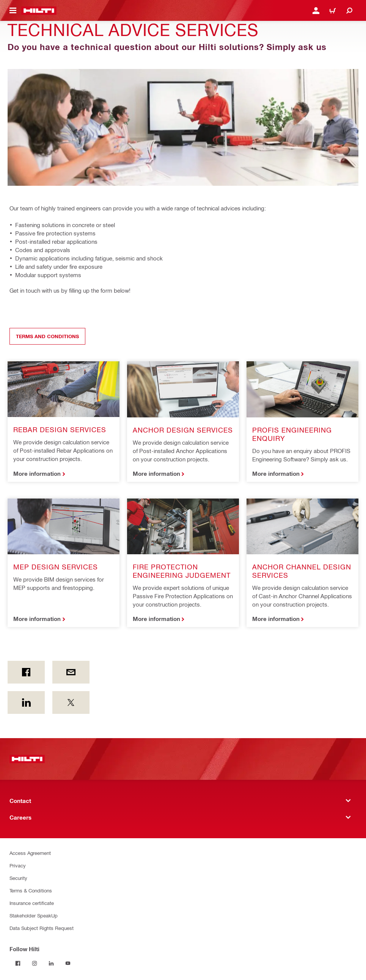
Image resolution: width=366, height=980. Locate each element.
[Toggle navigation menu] (13, 11)
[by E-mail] (71, 672)
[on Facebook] (26, 672)
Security (18, 878)
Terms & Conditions (31, 890)
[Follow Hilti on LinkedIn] (51, 963)
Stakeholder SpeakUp (34, 915)
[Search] (349, 11)
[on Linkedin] (26, 702)
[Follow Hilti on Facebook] (18, 963)
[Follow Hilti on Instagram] (35, 963)
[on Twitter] (71, 702)
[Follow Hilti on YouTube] (68, 963)
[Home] (39, 11)
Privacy (18, 865)
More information (37, 474)
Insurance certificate (32, 903)
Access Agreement (30, 853)
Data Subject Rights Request (42, 928)
